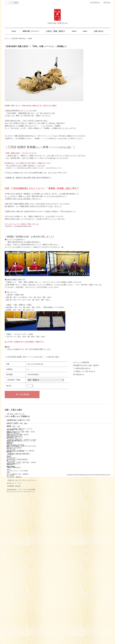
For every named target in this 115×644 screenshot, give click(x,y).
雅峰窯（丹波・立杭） (14, 453)
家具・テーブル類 (47, 440)
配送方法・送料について (15, 617)
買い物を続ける (79, 374)
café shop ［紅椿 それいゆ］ (16, 418)
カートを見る (45, 612)
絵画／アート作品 (47, 416)
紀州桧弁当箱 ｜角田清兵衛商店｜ (18, 521)
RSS (42, 617)
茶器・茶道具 (45, 457)
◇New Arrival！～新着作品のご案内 (53, 414)
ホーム (7, 38)
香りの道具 (45, 469)
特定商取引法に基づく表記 (15, 630)
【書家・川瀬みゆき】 (14, 529)
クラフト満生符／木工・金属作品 (18, 554)
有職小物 (44, 437)
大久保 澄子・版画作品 (14, 563)
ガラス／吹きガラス (48, 434)
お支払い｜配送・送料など (56, 31)
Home (14, 31)
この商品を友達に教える (82, 368)
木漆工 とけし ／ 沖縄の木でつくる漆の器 (20, 513)
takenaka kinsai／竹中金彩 (15, 507)
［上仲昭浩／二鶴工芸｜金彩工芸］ (18, 515)
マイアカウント (95, 2)
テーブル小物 (45, 443)
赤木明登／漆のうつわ (14, 433)
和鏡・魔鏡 (45, 460)
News (85, 31)
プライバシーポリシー (48, 614)
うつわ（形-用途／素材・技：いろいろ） (54, 422)
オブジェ (44, 448)
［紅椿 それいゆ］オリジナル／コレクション (21, 571)
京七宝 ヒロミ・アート (14, 578)
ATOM (47, 617)
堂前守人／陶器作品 (13, 473)
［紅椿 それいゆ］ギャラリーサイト (18, 633)
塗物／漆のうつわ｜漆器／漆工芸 (52, 428)
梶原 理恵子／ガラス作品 (15, 460)
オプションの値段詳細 (81, 362)
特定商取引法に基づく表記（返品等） (87, 365)
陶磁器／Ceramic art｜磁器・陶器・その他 (55, 425)
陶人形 (43, 446)
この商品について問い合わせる (84, 371)
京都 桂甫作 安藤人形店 (18, 38)
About (74, 31)
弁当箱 (43, 419)
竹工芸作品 (45, 431)
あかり (43, 463)
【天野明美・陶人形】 (14, 581)
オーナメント (45, 451)
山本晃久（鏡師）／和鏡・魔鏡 (17, 445)
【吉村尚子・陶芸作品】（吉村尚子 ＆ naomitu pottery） (21, 498)
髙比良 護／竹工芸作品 (14, 510)
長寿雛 (30, 38)
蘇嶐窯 (9, 518)
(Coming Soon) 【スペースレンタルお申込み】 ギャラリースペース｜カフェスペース (21, 590)
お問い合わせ (99, 31)
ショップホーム (12, 609)
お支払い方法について (14, 614)
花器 (42, 466)
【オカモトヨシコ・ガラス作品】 (18, 538)
